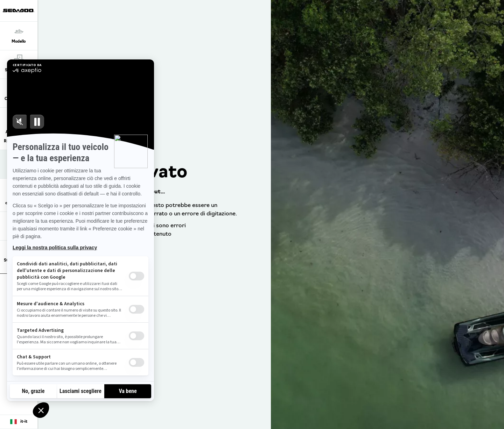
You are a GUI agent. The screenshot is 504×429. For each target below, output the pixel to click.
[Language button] (19, 422)
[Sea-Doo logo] (19, 11)
